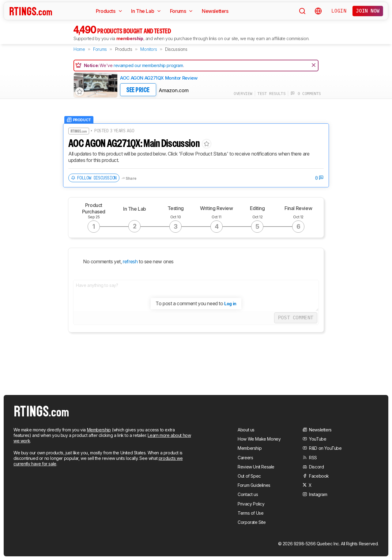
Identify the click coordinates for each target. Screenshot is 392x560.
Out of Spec (249, 476)
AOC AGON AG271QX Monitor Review (159, 78)
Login (339, 11)
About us (246, 430)
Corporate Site (252, 522)
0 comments (306, 94)
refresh (130, 261)
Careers (245, 458)
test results (271, 94)
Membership (99, 430)
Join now (368, 11)
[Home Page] (31, 11)
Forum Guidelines (254, 485)
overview (243, 94)
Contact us (248, 494)
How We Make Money (259, 439)
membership (130, 38)
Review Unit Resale (256, 467)
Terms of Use (251, 513)
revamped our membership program (148, 65)
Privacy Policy (251, 504)
